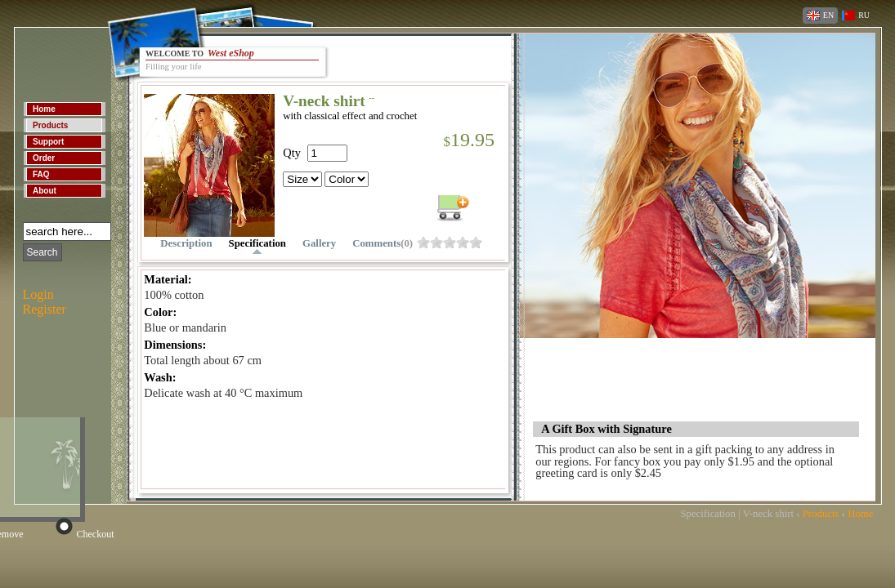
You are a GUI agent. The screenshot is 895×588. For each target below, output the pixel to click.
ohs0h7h (450, 242)
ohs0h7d (463, 242)
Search (43, 252)
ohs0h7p (423, 242)
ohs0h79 (476, 242)
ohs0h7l (436, 242)
